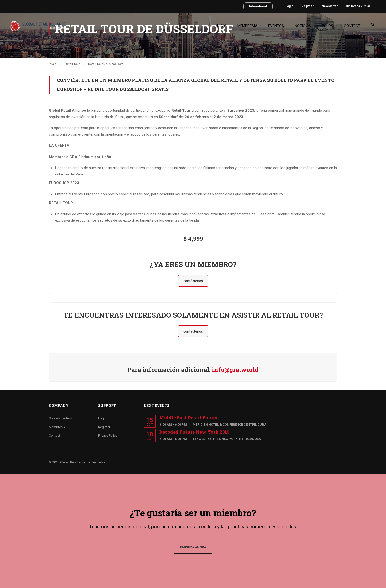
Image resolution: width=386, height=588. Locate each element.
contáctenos (193, 281)
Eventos (276, 26)
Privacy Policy (108, 436)
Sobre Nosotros (60, 418)
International (258, 6)
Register (307, 6)
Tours (327, 26)
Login (289, 6)
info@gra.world (235, 370)
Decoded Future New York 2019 (194, 432)
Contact (352, 26)
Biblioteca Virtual (358, 6)
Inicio (221, 26)
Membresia (247, 26)
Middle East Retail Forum (188, 418)
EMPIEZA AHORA (193, 547)
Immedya (99, 462)
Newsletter (330, 6)
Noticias (303, 26)
